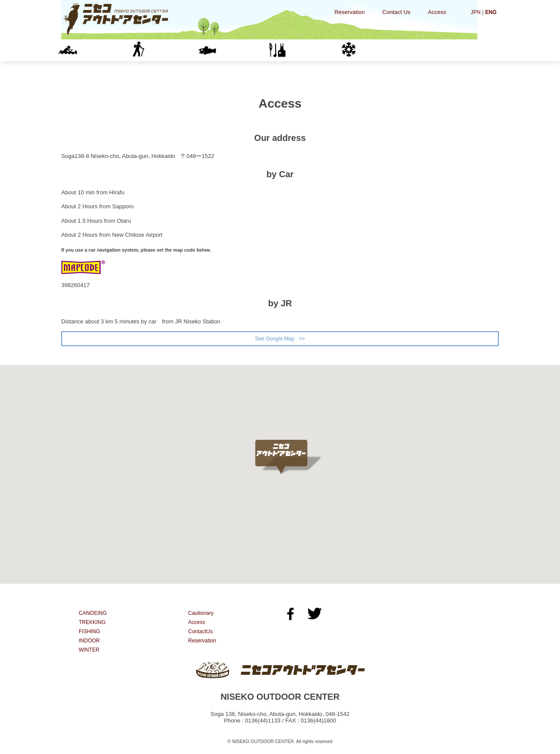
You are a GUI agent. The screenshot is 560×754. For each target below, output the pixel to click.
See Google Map (275, 339)
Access (437, 12)
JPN (474, 12)
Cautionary (202, 614)
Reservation (349, 12)
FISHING (236, 50)
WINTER (376, 50)
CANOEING (96, 50)
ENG (490, 12)
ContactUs (201, 633)
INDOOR (306, 50)
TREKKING (166, 50)
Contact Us (396, 12)
